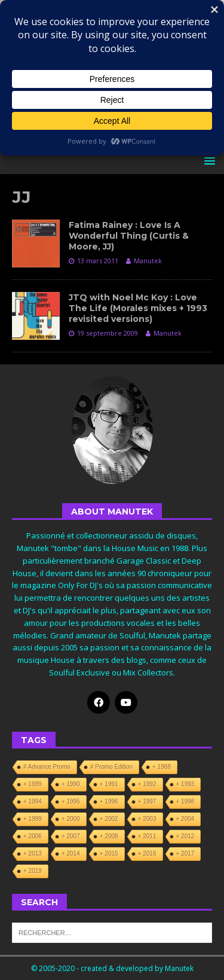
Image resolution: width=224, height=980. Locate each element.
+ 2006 (33, 836)
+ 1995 (71, 801)
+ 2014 (71, 853)
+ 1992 (147, 784)
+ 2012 (185, 836)
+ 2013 (33, 853)
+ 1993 (185, 784)
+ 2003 (147, 819)
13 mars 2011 (98, 261)
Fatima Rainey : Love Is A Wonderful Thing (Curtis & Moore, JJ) (129, 236)
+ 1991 (109, 784)
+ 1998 (185, 801)
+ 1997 (147, 801)
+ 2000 (71, 819)
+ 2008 (109, 836)
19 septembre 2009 (108, 333)
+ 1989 (33, 784)
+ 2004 (185, 819)
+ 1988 (162, 767)
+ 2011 (147, 836)
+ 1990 (71, 784)
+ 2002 (109, 819)
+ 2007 (71, 836)
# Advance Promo (47, 767)
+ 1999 (33, 819)
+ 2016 (147, 853)
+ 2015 (109, 853)
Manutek (148, 261)
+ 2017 (185, 853)
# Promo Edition (111, 767)
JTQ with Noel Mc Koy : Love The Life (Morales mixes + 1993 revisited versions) (138, 308)
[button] (208, 161)
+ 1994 (33, 801)
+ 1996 (109, 801)
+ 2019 (33, 871)
